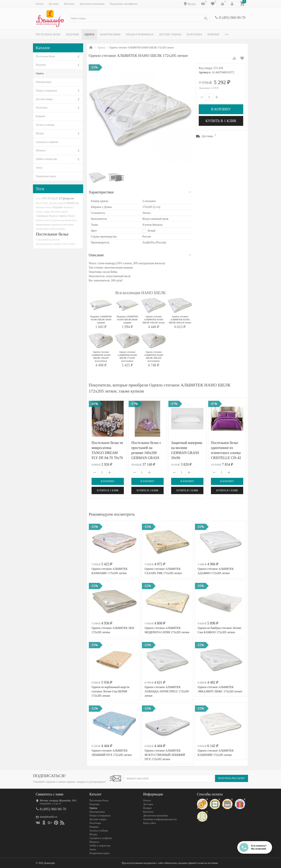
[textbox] (140, 18)
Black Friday (42, 203)
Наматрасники (110, 35)
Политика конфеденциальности (160, 819)
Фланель (53, 216)
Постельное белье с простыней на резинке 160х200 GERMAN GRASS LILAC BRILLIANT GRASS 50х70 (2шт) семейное (147, 458)
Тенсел (71, 216)
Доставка (54, 4)
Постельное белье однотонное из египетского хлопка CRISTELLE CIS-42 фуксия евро (226, 453)
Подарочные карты (46, 176)
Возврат (147, 808)
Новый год (73, 203)
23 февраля (66, 198)
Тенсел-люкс (69, 244)
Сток (38, 198)
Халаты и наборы (45, 125)
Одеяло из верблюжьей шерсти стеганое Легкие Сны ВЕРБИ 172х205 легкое (110, 691)
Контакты (69, 4)
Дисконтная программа (92, 4)
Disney (39, 212)
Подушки (72, 35)
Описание (96, 255)
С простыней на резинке (48, 240)
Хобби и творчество (46, 159)
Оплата (40, 4)
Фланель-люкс (43, 220)
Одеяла (89, 35)
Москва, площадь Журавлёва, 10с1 (58, 801)
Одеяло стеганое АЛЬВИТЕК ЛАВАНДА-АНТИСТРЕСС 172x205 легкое (167, 691)
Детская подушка (57, 203)
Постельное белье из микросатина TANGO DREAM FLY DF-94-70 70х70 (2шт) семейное (107, 453)
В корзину (221, 109)
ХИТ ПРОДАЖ (50, 198)
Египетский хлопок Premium (51, 229)
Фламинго (69, 207)
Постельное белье (48, 35)
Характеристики (101, 192)
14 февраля (42, 216)
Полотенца (194, 35)
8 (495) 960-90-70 (232, 18)
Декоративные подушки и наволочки (55, 224)
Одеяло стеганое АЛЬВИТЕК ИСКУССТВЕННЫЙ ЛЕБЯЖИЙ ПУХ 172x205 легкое (165, 755)
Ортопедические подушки (49, 244)
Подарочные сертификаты (124, 4)
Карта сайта (150, 823)
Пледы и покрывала (140, 35)
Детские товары (170, 35)
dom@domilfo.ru (48, 817)
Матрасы (41, 150)
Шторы (40, 133)
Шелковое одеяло (59, 212)
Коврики (213, 35)
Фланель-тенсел (44, 207)
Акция (47, 212)
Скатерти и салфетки (47, 142)
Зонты (39, 168)
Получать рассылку (232, 778)
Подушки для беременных (64, 220)
